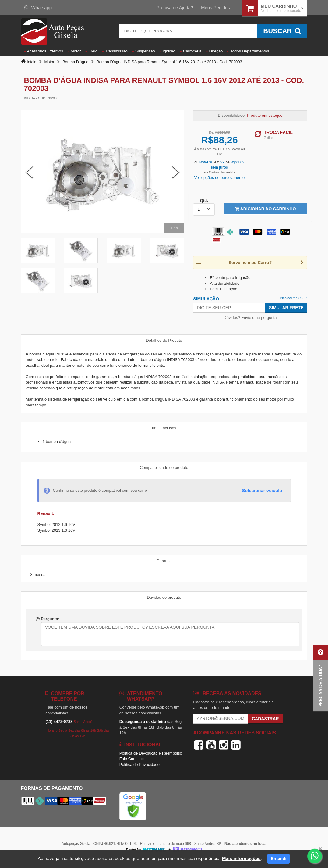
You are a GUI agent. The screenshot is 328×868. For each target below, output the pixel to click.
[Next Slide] (176, 172)
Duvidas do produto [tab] (164, 597)
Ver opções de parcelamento (220, 178)
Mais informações (241, 858)
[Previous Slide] (29, 172)
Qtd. (204, 200)
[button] (320, 678)
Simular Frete (286, 308)
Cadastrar (265, 719)
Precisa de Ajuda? (175, 7)
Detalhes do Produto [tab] (164, 340)
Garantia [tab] (164, 561)
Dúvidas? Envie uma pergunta (250, 318)
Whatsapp (38, 7)
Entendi (279, 859)
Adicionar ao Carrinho (265, 209)
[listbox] (204, 209)
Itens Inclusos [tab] (164, 428)
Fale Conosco (132, 759)
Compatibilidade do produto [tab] (164, 468)
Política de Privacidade (139, 764)
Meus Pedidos (215, 7)
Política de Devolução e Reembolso (151, 753)
